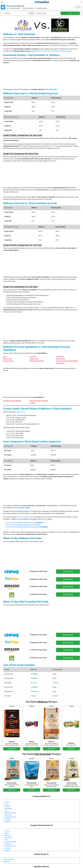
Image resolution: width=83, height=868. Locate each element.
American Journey (10, 813)
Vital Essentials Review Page (62, 51)
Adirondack (8, 808)
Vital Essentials (9, 859)
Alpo (6, 811)
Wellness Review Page (44, 51)
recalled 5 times (20, 412)
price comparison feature (27, 517)
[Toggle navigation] (2, 2)
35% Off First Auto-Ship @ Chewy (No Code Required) (24, 525)
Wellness (7, 861)
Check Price (12, 749)
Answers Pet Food (10, 817)
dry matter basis (52, 89)
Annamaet (8, 815)
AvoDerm (7, 821)
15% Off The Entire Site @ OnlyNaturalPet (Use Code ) (28, 527)
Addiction (8, 806)
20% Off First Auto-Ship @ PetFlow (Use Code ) (25, 523)
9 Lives (7, 802)
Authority (7, 819)
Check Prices (68, 572)
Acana (7, 804)
